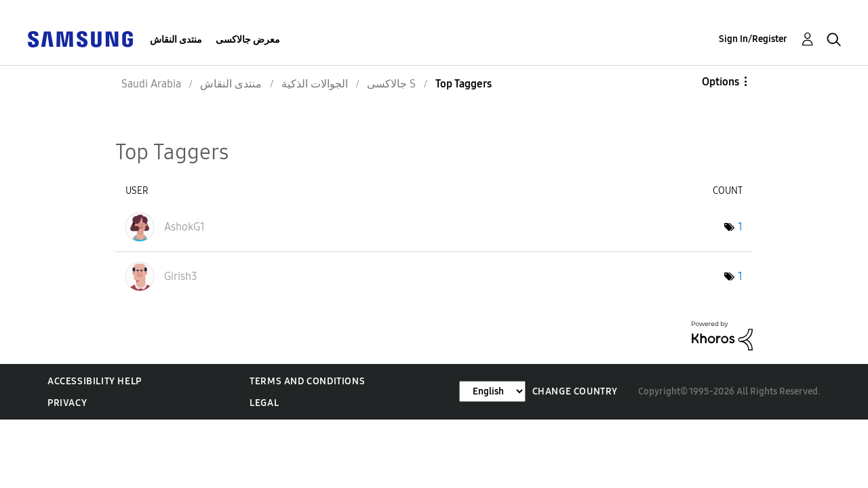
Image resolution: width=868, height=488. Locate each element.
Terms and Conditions (307, 381)
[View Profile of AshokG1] (184, 227)
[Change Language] (492, 391)
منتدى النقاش (176, 40)
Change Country (575, 391)
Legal (264, 403)
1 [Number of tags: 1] (740, 227)
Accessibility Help (95, 381)
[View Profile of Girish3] (181, 276)
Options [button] (721, 82)
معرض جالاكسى (248, 40)
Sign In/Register (753, 39)
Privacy (67, 403)
